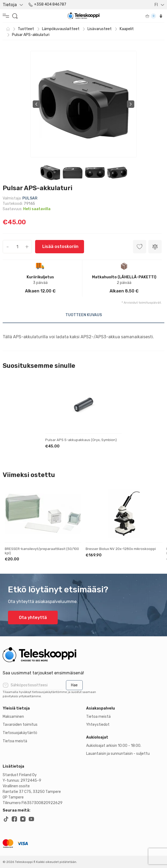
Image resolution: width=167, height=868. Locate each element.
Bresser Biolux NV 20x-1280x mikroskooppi (121, 549)
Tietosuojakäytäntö (20, 733)
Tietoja (10, 5)
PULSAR (30, 198)
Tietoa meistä (15, 741)
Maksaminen (13, 717)
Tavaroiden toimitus (20, 725)
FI (156, 5)
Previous (36, 104)
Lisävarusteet (100, 29)
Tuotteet (26, 29)
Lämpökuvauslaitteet (61, 29)
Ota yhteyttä (33, 618)
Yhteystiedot (98, 725)
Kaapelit (127, 29)
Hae (74, 685)
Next (131, 104)
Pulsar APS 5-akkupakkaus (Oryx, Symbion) (81, 440)
